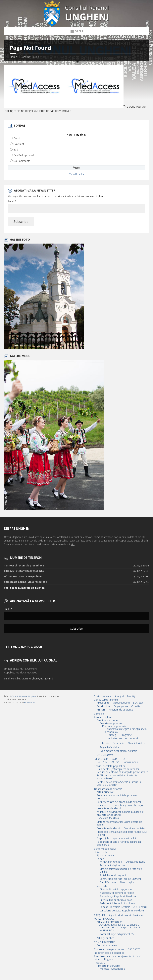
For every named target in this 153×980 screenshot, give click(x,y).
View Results (76, 174)
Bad (16, 150)
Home (14, 57)
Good (17, 138)
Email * (12, 202)
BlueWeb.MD (30, 703)
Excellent (19, 144)
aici (73, 544)
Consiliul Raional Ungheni (24, 696)
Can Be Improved (24, 155)
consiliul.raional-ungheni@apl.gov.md (32, 679)
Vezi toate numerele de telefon (24, 588)
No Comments (22, 161)
